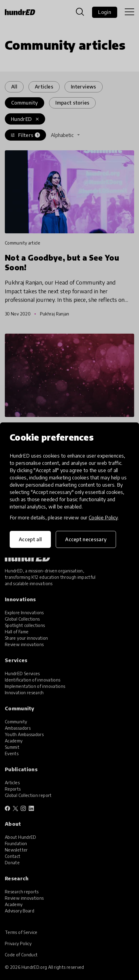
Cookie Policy (103, 518)
